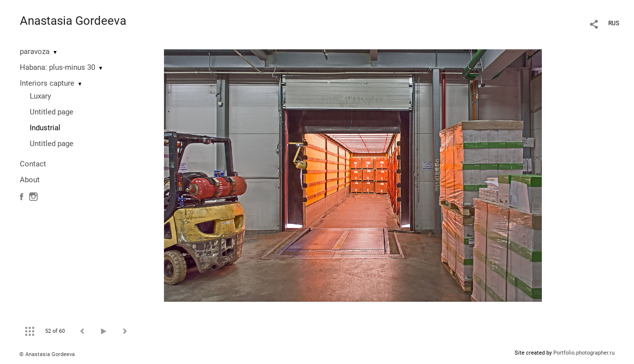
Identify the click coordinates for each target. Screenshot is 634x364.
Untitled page (52, 112)
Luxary (40, 96)
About (30, 180)
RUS (614, 23)
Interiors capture (47, 83)
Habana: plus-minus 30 (57, 67)
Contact (33, 164)
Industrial (45, 128)
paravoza (35, 52)
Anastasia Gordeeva (73, 21)
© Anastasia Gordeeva (47, 354)
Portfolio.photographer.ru (584, 353)
